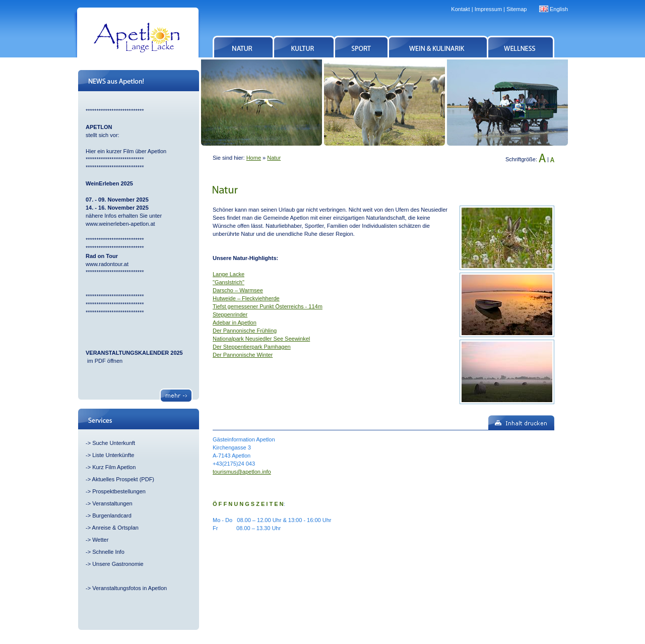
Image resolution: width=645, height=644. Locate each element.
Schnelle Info (108, 552)
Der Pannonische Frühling (245, 331)
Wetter (100, 540)
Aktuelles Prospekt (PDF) (123, 479)
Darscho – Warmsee (238, 290)
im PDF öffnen (104, 361)
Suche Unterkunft (114, 443)
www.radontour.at (107, 264)
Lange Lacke (229, 274)
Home (254, 158)
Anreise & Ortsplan (115, 528)
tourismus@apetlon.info (242, 472)
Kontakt (460, 9)
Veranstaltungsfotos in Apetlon (130, 588)
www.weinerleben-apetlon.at (120, 224)
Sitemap (517, 9)
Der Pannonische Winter (243, 355)
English (559, 9)
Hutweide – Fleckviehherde (246, 298)
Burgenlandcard (112, 516)
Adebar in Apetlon (235, 323)
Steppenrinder (230, 314)
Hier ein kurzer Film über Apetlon (126, 151)
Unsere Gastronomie (118, 564)
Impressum (488, 9)
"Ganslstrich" (229, 282)
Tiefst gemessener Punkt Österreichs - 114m (268, 306)
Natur (274, 158)
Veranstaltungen (112, 503)
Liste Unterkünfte (113, 455)
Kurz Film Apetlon (114, 467)
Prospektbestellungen (119, 491)
